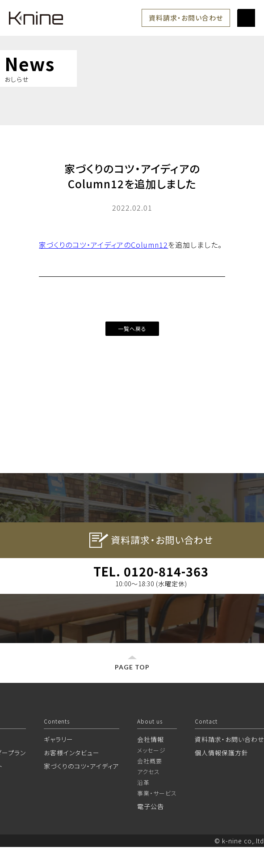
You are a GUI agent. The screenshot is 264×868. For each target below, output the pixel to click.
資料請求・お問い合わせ (186, 18)
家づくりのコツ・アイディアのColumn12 (103, 245)
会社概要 (150, 782)
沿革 (143, 803)
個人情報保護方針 (222, 774)
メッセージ (151, 771)
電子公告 (151, 827)
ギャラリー (59, 760)
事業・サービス (157, 814)
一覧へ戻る (132, 328)
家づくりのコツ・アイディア (82, 787)
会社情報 (151, 760)
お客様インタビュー (72, 774)
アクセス (149, 793)
